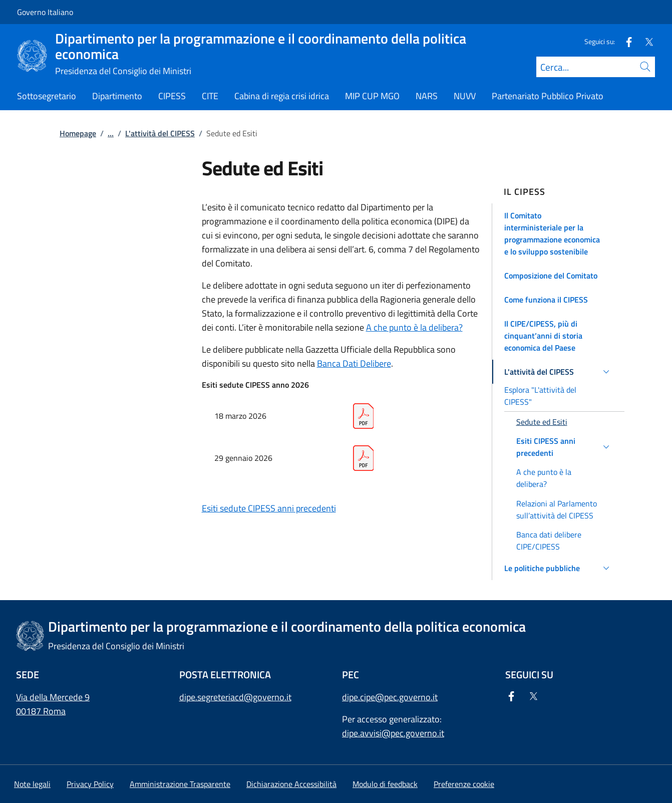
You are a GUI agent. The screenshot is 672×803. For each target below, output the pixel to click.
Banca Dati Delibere (354, 363)
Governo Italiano (45, 12)
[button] (559, 233)
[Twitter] (645, 41)
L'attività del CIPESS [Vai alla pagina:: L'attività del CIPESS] (160, 133)
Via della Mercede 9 (53, 697)
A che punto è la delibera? (414, 327)
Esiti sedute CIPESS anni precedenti (269, 508)
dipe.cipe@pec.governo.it (390, 697)
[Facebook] (625, 41)
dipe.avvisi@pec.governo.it (393, 733)
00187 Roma (41, 711)
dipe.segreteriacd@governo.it (235, 697)
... (111, 133)
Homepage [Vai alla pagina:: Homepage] (78, 133)
